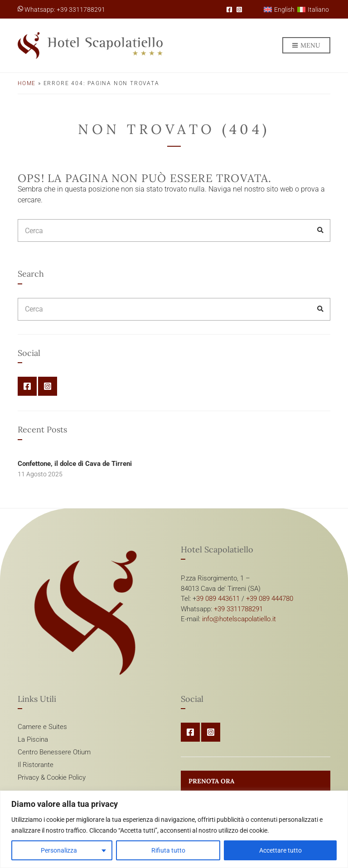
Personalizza (59, 850)
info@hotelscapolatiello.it (239, 619)
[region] (174, 829)
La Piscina (33, 739)
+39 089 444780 (270, 599)
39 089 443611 (218, 599)
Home (27, 83)
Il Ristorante (36, 765)
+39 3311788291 (238, 609)
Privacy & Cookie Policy (52, 777)
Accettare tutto (280, 850)
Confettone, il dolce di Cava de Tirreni (75, 464)
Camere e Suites (42, 727)
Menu (306, 46)
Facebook (229, 10)
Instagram (239, 10)
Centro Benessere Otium (54, 752)
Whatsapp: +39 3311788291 (61, 10)
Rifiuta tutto (168, 850)
